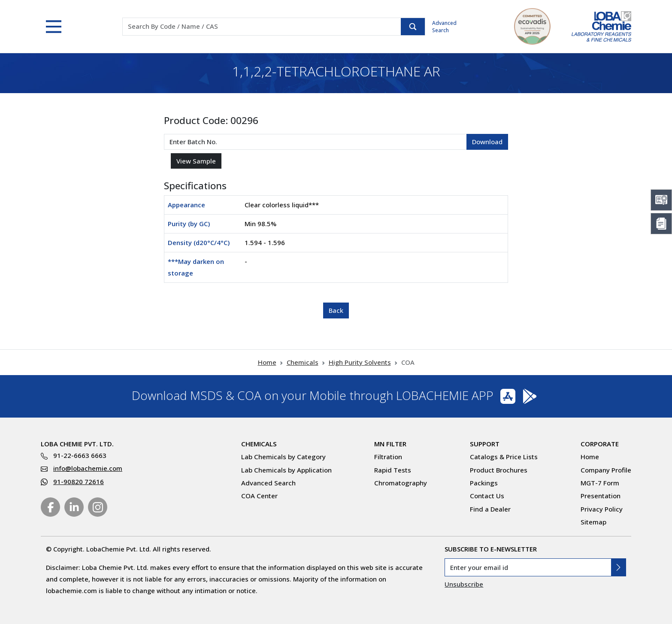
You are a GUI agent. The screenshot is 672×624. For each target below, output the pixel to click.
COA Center (259, 496)
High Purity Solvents (360, 362)
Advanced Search (444, 27)
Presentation (601, 496)
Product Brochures (499, 470)
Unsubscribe (464, 584)
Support (485, 444)
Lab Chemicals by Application (286, 470)
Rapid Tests (393, 470)
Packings (484, 483)
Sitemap (593, 522)
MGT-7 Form (600, 483)
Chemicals (303, 362)
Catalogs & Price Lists (504, 457)
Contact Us (487, 496)
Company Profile (606, 470)
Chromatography (401, 483)
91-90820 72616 (79, 482)
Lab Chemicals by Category (283, 457)
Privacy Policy (602, 509)
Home (267, 362)
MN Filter (390, 444)
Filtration (388, 457)
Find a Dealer (490, 509)
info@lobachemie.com (88, 468)
